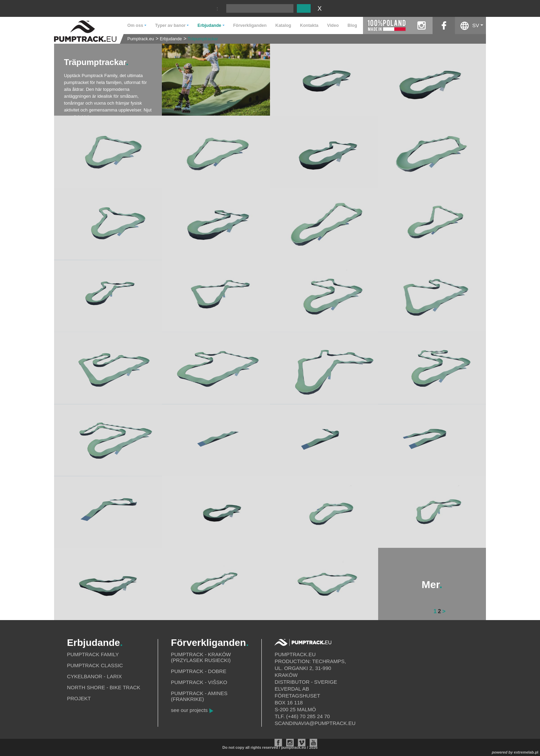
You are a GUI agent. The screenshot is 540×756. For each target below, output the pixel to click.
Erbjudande (171, 39)
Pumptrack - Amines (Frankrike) (199, 696)
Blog (352, 25)
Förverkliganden (250, 25)
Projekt (79, 698)
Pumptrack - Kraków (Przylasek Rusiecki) (201, 657)
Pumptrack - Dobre (199, 671)
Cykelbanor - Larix (94, 676)
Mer (432, 584)
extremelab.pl (526, 752)
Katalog (283, 25)
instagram (421, 25)
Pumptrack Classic (95, 665)
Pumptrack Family (93, 654)
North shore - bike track (103, 687)
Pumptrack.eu (141, 39)
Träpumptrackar (203, 39)
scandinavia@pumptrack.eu (315, 723)
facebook (444, 25)
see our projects (189, 710)
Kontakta (309, 25)
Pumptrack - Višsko (199, 682)
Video (333, 25)
